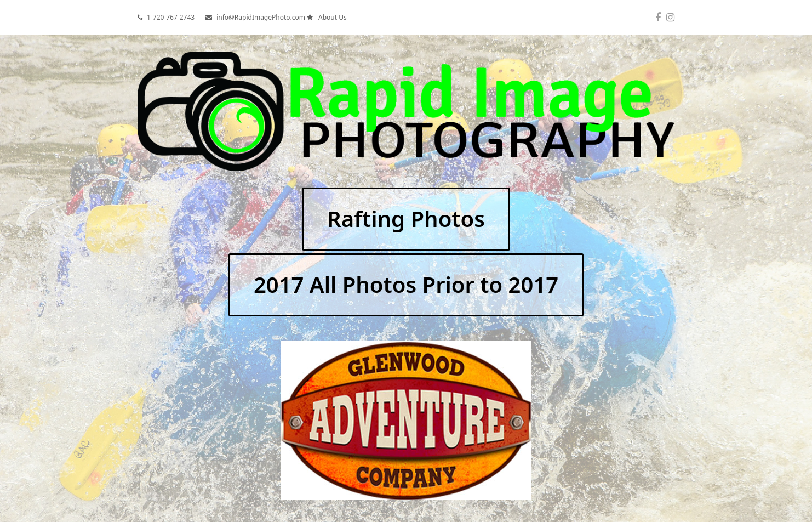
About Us (333, 17)
